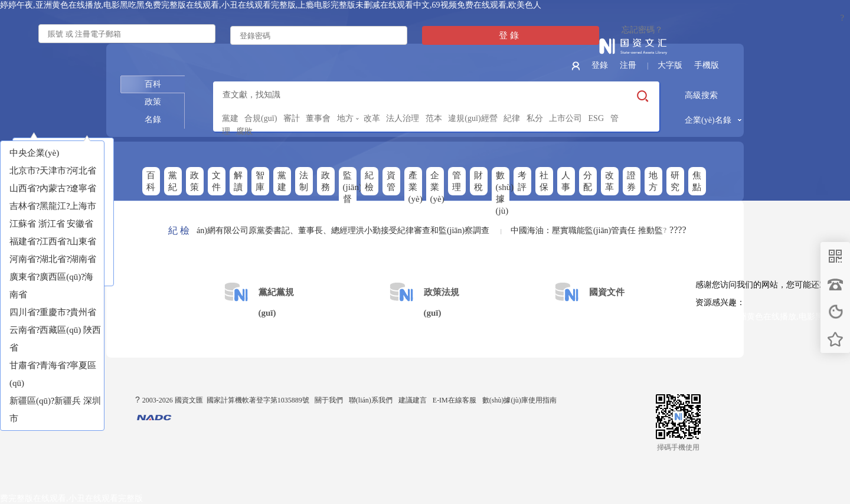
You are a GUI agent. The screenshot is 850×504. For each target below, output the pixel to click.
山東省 (83, 241)
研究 (675, 181)
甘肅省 (23, 365)
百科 (153, 84)
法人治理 (403, 118)
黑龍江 (53, 206)
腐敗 (244, 131)
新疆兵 (68, 401)
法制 (304, 181)
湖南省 (83, 259)
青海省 (53, 365)
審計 (292, 118)
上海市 (83, 206)
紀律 (512, 118)
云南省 (23, 330)
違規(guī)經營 (473, 118)
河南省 (23, 259)
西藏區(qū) (60, 330)
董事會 (318, 118)
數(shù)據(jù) (503, 193)
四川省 (23, 312)
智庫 (260, 181)
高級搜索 (701, 95)
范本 (434, 118)
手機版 (707, 65)
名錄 (153, 120)
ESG (596, 118)
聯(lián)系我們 (371, 400)
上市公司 (565, 118)
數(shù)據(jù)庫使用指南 (519, 400)
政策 (153, 102)
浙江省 (52, 224)
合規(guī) (261, 118)
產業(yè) (415, 187)
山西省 (23, 188)
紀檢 (369, 181)
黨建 (230, 118)
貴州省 (83, 312)
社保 (544, 181)
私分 (535, 118)
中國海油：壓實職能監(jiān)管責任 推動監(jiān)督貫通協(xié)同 (626, 230)
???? (678, 230)
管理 (457, 181)
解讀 (238, 181)
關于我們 (329, 400)
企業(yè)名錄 (708, 120)
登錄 (600, 65)
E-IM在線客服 (455, 400)
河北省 (83, 171)
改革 (372, 118)
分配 (588, 181)
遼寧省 (83, 188)
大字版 (670, 65)
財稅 (478, 181)
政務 (326, 181)
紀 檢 (179, 230)
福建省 (23, 241)
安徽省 (80, 224)
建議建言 (413, 400)
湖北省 (53, 259)
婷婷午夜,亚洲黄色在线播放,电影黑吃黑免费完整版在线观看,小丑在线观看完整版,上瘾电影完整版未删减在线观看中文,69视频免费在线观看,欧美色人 (271, 5)
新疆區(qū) (30, 401)
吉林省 (23, 206)
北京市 (23, 171)
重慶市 (53, 312)
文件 (216, 181)
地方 (345, 118)
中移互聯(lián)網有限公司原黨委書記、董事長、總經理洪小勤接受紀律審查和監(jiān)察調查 (324, 230)
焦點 (697, 181)
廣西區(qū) (60, 277)
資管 (391, 181)
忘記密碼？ (642, 30)
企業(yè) (437, 187)
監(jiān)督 (350, 187)
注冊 (628, 65)
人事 (566, 181)
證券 (631, 181)
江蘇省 (23, 224)
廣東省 (23, 277)
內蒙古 (53, 188)
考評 (522, 181)
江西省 (53, 241)
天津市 (53, 171)
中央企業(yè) (34, 153)
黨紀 (173, 181)
